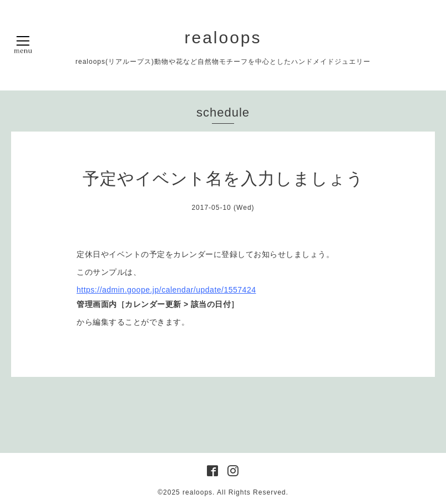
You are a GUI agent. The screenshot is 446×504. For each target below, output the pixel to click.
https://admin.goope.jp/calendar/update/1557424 (166, 290)
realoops (223, 37)
